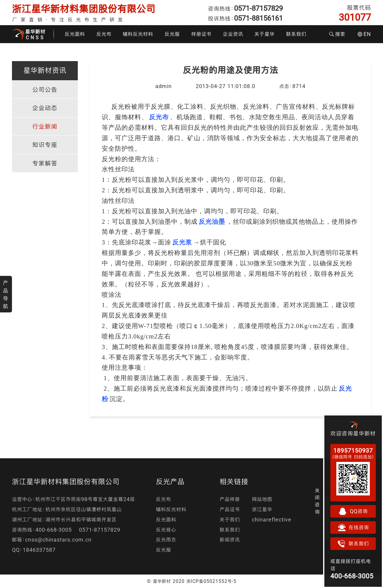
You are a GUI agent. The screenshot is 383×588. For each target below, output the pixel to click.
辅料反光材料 (138, 34)
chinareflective (272, 520)
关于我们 (230, 520)
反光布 (104, 34)
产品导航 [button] (6, 294)
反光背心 (166, 530)
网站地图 (262, 499)
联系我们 (296, 34)
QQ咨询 (353, 511)
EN (364, 34)
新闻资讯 (230, 540)
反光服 (172, 34)
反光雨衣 (166, 540)
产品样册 (230, 499)
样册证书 (201, 34)
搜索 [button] (337, 34)
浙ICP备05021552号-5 (211, 581)
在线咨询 (353, 527)
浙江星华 (262, 509)
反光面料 (75, 34)
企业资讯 (233, 34)
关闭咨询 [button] (317, 501)
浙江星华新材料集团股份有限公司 (84, 9)
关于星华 (265, 34)
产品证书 (230, 509)
